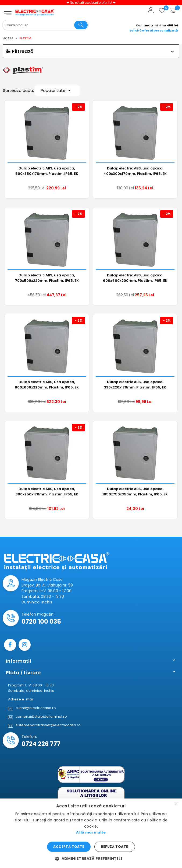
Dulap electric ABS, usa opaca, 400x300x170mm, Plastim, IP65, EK (135, 171)
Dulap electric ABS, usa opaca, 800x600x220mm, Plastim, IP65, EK (47, 385)
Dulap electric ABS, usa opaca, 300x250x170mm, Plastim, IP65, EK (47, 492)
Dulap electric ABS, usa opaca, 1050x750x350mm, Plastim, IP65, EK (135, 492)
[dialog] (91, 833)
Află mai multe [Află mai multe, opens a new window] (91, 832)
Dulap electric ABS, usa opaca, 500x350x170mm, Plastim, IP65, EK (47, 171)
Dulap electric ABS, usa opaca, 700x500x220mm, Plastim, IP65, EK (47, 278)
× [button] (176, 804)
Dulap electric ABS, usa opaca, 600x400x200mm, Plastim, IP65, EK (135, 278)
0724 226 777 (41, 744)
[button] (91, 859)
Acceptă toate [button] (69, 847)
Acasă (8, 38)
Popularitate (56, 91)
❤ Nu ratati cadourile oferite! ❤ (91, 3)
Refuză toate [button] (115, 847)
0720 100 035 (41, 622)
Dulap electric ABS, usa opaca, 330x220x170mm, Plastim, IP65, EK (135, 385)
